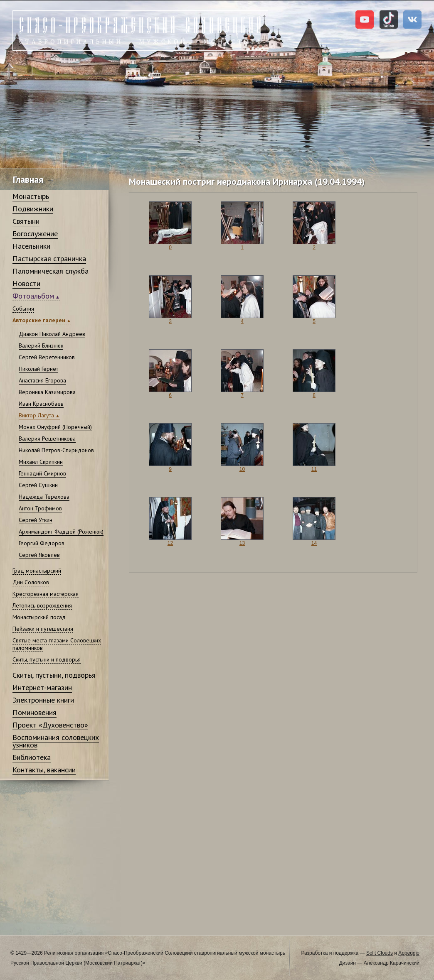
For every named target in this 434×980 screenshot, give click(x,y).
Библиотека (32, 757)
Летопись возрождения (42, 605)
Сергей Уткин (36, 520)
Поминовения (35, 712)
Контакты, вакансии (44, 770)
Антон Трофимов (40, 508)
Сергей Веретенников (47, 357)
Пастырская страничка (49, 258)
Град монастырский (37, 571)
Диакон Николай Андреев (52, 334)
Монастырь (31, 196)
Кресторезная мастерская (46, 594)
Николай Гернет (38, 369)
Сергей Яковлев (39, 555)
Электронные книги (43, 700)
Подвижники (33, 209)
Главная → (34, 179)
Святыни (26, 221)
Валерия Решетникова (47, 439)
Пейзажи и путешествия (43, 629)
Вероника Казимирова (47, 392)
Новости (26, 283)
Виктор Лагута (36, 415)
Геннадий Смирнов (42, 473)
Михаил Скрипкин (41, 462)
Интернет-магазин (42, 687)
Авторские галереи (39, 320)
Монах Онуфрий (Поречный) (55, 427)
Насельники (31, 246)
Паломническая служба (51, 271)
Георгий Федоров (42, 543)
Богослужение (35, 234)
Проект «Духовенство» (50, 725)
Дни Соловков (31, 582)
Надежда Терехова (44, 497)
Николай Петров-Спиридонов (56, 450)
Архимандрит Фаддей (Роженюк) (61, 532)
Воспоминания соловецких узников (56, 741)
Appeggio (409, 953)
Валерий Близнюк (41, 345)
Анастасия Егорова (42, 380)
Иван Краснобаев (41, 404)
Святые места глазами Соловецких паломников (57, 644)
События (23, 309)
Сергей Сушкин (38, 485)
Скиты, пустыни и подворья (47, 659)
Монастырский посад (39, 617)
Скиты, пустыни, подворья (54, 675)
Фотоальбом (33, 296)
